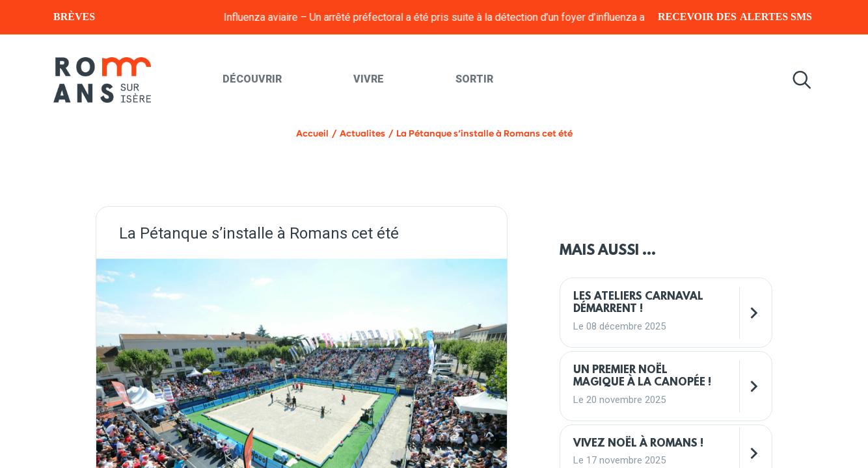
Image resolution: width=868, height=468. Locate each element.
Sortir (474, 79)
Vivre (369, 79)
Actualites (362, 134)
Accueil (312, 134)
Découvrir (252, 79)
